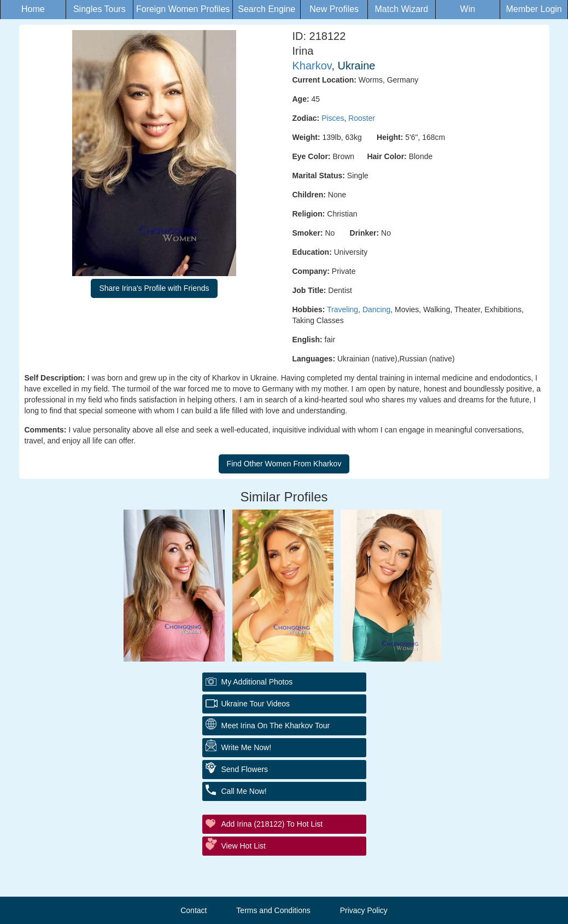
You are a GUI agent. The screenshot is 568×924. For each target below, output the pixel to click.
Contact (194, 910)
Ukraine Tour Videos (256, 704)
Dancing (376, 309)
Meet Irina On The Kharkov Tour (276, 726)
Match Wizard (401, 9)
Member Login (534, 9)
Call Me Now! (244, 791)
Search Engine (267, 9)
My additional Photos (257, 682)
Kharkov (312, 66)
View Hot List (244, 846)
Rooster (362, 118)
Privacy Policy (364, 910)
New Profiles (334, 9)
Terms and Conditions (273, 910)
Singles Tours (99, 9)
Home (33, 9)
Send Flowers (245, 769)
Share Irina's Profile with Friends (154, 288)
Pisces (333, 118)
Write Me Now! (247, 747)
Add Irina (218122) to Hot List (272, 824)
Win (468, 9)
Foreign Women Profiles (183, 9)
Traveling (342, 309)
